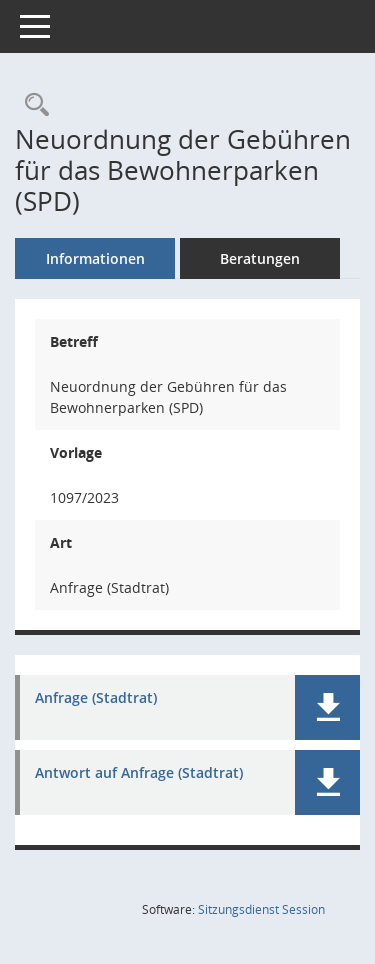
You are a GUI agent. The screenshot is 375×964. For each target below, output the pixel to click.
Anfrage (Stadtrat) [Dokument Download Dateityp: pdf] (96, 698)
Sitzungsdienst (261, 909)
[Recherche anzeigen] (32, 105)
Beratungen (260, 258)
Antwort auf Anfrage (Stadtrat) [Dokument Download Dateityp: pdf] (139, 773)
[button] (327, 707)
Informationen (95, 258)
